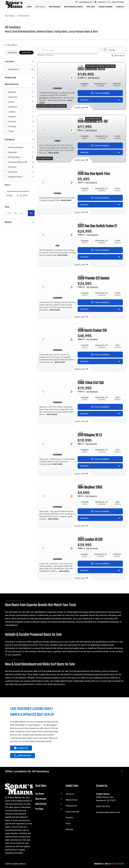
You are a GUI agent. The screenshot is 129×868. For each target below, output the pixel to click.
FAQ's (68, 823)
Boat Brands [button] (55, 7)
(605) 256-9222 (103, 806)
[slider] (6, 191)
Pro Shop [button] (91, 7)
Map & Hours (72, 800)
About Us (70, 794)
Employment (71, 806)
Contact (120, 7)
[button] (43, 78)
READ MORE (53, 153)
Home (29, 7)
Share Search (118, 55)
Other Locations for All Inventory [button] (27, 771)
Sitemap (69, 829)
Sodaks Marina (103, 794)
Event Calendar (72, 812)
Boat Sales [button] (40, 7)
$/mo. (88, 78)
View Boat (100, 100)
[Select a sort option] (117, 50)
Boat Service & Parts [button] (73, 7)
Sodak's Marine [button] (106, 7)
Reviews (69, 818)
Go (31, 213)
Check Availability (100, 93)
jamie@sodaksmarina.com (108, 812)
